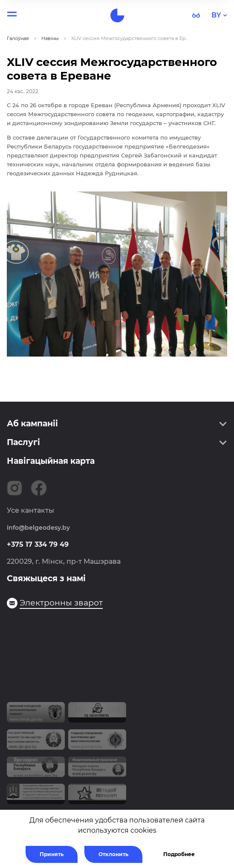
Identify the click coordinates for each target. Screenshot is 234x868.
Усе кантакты (30, 510)
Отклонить (113, 854)
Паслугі (23, 442)
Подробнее (179, 854)
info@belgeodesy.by (38, 528)
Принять (52, 854)
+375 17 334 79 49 (38, 544)
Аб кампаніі (32, 424)
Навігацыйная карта (51, 461)
